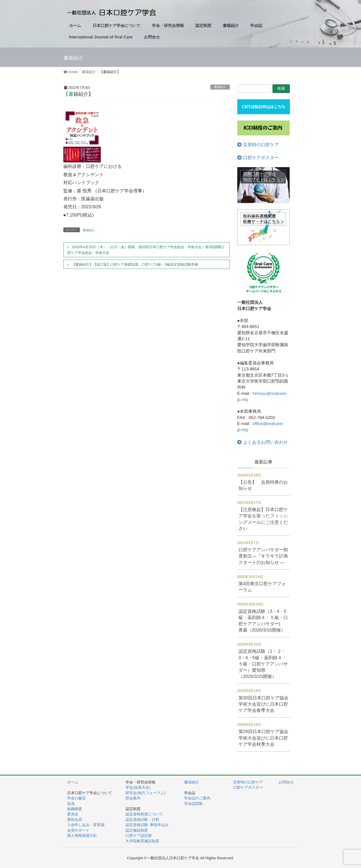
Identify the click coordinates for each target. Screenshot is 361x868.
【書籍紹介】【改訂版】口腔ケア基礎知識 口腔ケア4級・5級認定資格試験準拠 (137, 264)
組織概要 (75, 809)
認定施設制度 (137, 830)
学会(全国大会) (138, 787)
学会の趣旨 (76, 798)
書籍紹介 (220, 87)
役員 (71, 804)
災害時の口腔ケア (258, 145)
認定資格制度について (144, 814)
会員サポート (78, 830)
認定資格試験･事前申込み (147, 825)
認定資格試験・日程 (142, 819)
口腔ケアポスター (258, 158)
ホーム (73, 782)
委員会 (73, 814)
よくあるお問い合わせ (263, 442)
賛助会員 (75, 819)
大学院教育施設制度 (142, 841)
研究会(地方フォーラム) (145, 793)
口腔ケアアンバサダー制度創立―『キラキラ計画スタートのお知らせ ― (263, 556)
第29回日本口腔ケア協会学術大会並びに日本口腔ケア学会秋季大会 (263, 738)
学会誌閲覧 (193, 804)
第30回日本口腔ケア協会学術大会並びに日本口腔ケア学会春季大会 (263, 704)
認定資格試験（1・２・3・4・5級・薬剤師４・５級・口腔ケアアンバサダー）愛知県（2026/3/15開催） (263, 664)
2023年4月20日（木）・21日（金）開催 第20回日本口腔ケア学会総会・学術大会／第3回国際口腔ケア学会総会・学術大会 (146, 250)
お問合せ (286, 782)
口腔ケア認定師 (139, 835)
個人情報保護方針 (82, 835)
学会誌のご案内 (197, 798)
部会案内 (133, 798)
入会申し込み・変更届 (86, 825)
